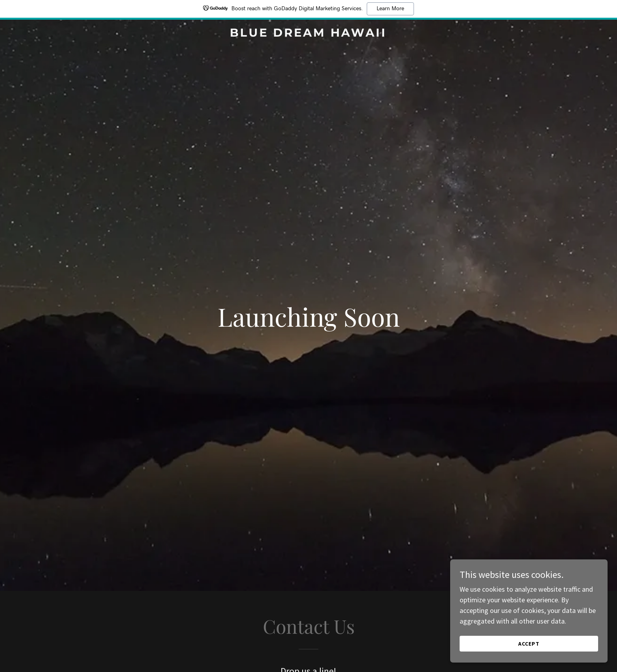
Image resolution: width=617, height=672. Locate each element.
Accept (529, 644)
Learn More (390, 9)
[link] (309, 34)
